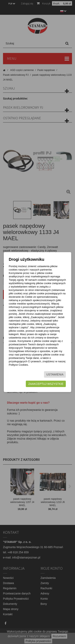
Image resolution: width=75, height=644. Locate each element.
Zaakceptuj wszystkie (46, 384)
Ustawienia (55, 374)
